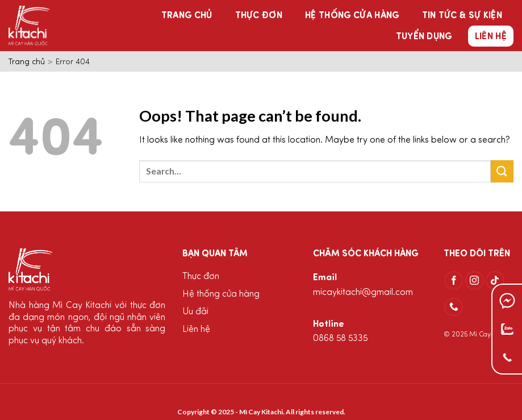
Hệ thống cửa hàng (352, 16)
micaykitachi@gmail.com (363, 293)
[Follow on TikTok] (495, 280)
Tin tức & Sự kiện (462, 16)
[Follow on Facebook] (454, 280)
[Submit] (502, 171)
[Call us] (454, 307)
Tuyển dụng (424, 37)
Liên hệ (491, 37)
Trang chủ (187, 16)
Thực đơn (259, 16)
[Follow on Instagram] (475, 280)
